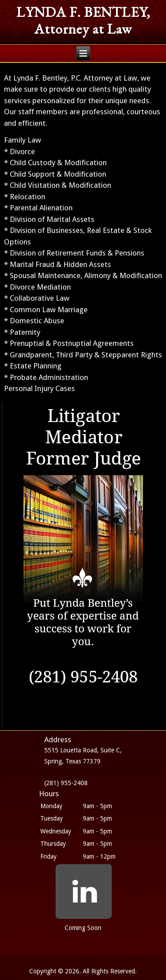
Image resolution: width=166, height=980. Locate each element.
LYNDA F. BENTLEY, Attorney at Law (83, 20)
